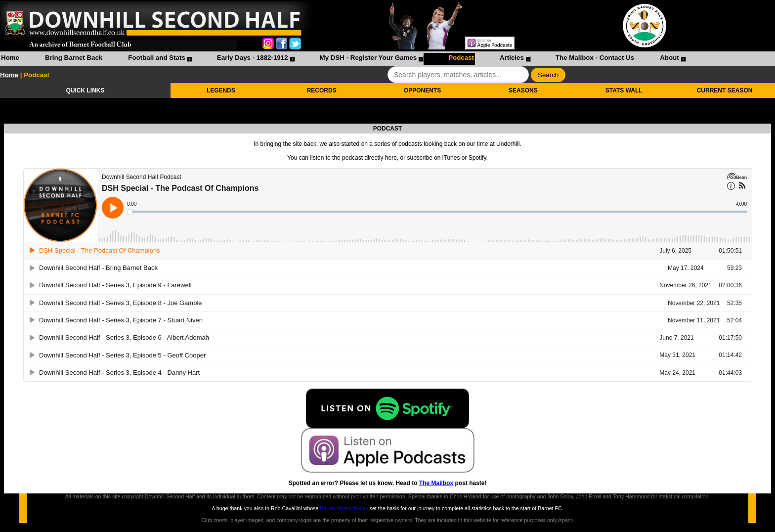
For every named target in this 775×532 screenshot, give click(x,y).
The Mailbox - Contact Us (595, 58)
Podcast (461, 58)
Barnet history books (344, 508)
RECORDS (322, 90)
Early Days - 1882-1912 (253, 58)
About (669, 58)
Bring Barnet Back (74, 58)
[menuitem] (10, 59)
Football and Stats (157, 58)
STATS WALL (624, 90)
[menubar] (343, 59)
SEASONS (523, 90)
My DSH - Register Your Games (368, 58)
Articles (512, 58)
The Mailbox (436, 483)
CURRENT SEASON (725, 90)
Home (10, 58)
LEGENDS (221, 90)
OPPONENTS (422, 90)
